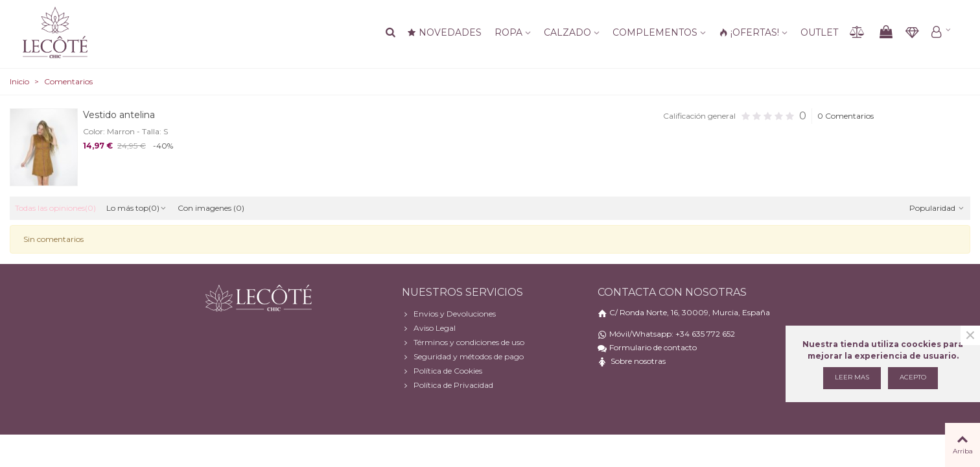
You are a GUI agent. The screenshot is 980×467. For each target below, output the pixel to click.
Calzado (567, 32)
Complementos (655, 32)
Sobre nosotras (638, 361)
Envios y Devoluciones (449, 314)
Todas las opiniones (55, 208)
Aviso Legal (429, 328)
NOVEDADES (444, 32)
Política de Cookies (442, 371)
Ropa (508, 32)
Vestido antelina (119, 115)
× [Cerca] (970, 335)
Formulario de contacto (653, 347)
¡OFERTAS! (749, 32)
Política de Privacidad (448, 385)
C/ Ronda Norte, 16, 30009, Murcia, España (690, 312)
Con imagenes (211, 208)
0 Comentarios (846, 116)
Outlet (819, 32)
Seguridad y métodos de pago (463, 357)
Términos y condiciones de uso (463, 342)
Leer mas (852, 377)
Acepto (913, 377)
